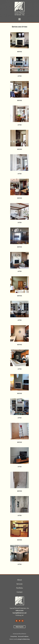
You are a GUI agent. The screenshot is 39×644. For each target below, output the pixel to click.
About (19, 580)
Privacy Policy (14, 637)
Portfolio (20, 588)
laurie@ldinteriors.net (20, 613)
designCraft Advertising (24, 639)
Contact (19, 592)
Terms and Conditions (23, 637)
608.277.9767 (20, 611)
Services (19, 584)
